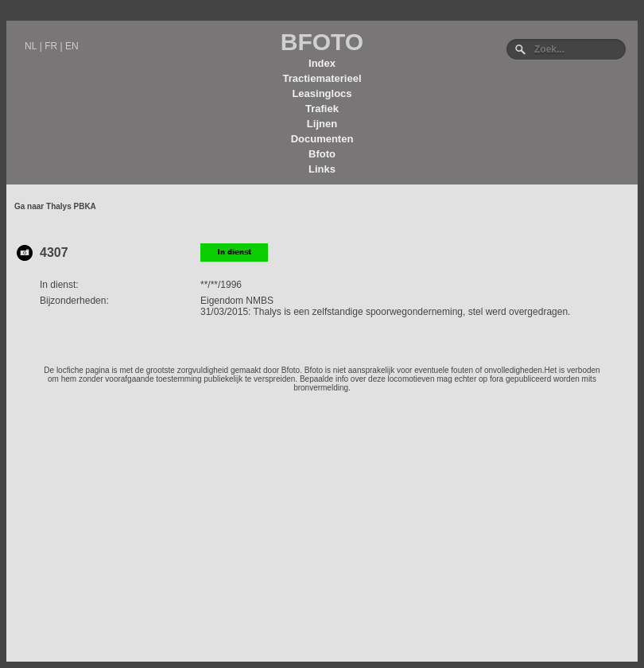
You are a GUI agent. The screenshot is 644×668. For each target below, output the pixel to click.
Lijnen (322, 124)
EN (72, 46)
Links (322, 169)
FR (51, 46)
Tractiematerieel (322, 78)
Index (322, 63)
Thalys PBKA (71, 206)
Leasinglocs (322, 93)
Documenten (322, 139)
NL (31, 46)
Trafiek (322, 109)
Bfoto (322, 154)
